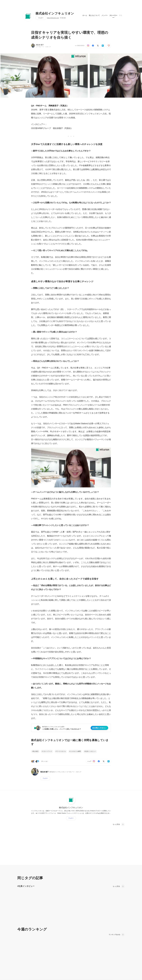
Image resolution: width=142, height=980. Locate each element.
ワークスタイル (61, 751)
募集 (121, 15)
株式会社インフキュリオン (55, 14)
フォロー (41, 18)
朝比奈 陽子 (40, 45)
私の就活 (36, 751)
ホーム (85, 15)
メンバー (105, 15)
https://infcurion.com (53, 18)
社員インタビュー (91, 751)
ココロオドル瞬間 (75, 751)
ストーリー (113, 15)
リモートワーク (47, 751)
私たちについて (94, 15)
